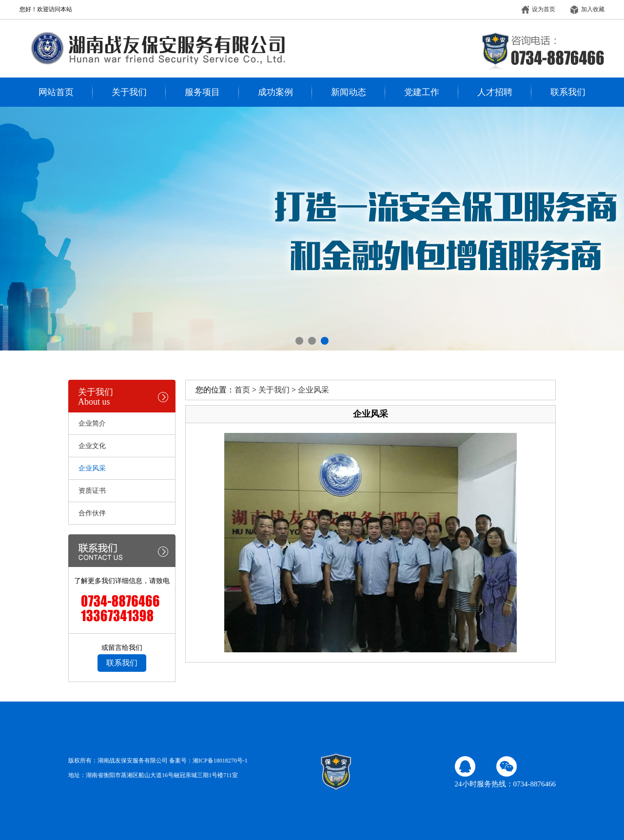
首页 (242, 390)
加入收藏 (587, 9)
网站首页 (56, 92)
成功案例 (275, 92)
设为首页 (538, 9)
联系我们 (568, 92)
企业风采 (313, 390)
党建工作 (422, 92)
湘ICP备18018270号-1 (220, 761)
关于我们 (129, 92)
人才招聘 (495, 92)
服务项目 (202, 92)
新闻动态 (349, 92)
